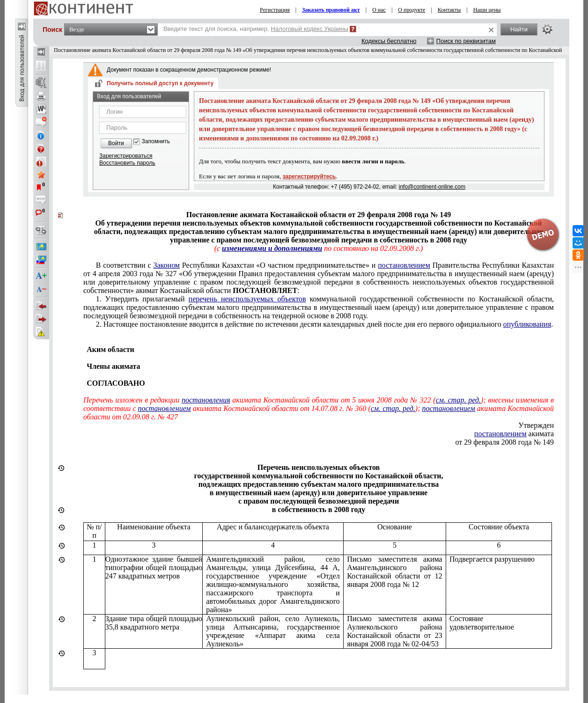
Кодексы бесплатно (389, 41)
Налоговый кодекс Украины (310, 29)
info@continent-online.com (432, 187)
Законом (167, 265)
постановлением (404, 265)
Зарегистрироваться (126, 156)
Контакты (449, 10)
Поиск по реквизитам (466, 41)
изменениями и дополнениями (272, 248)
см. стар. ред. (458, 400)
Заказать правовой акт (331, 10)
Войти (116, 143)
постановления (206, 400)
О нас (379, 10)
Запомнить (156, 142)
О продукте (412, 10)
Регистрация (275, 10)
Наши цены (487, 10)
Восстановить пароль (127, 163)
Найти (519, 29)
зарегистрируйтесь (309, 176)
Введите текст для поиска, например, (256, 29)
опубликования (527, 324)
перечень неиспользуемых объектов (247, 299)
